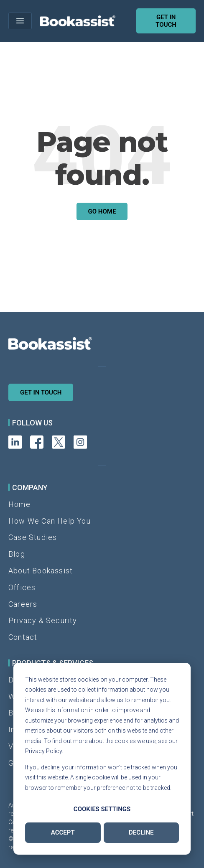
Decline (141, 832)
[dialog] (102, 759)
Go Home (102, 211)
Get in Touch (41, 392)
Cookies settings (102, 809)
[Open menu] (20, 21)
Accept (63, 832)
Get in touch (166, 21)
